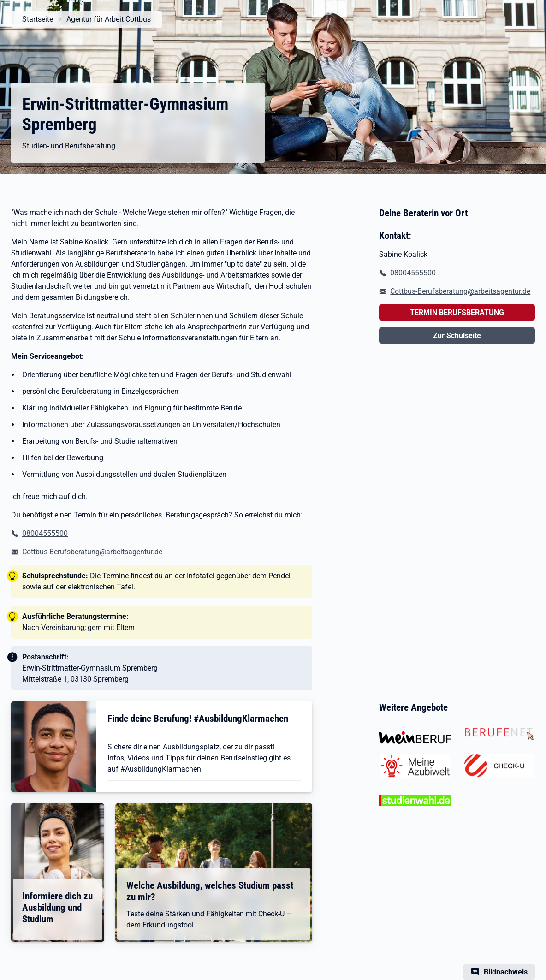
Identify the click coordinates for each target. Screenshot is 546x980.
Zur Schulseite (457, 336)
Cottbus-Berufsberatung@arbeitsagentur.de (92, 552)
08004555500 (45, 533)
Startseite (38, 19)
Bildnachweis (506, 972)
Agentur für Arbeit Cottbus (109, 19)
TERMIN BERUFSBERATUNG (457, 312)
